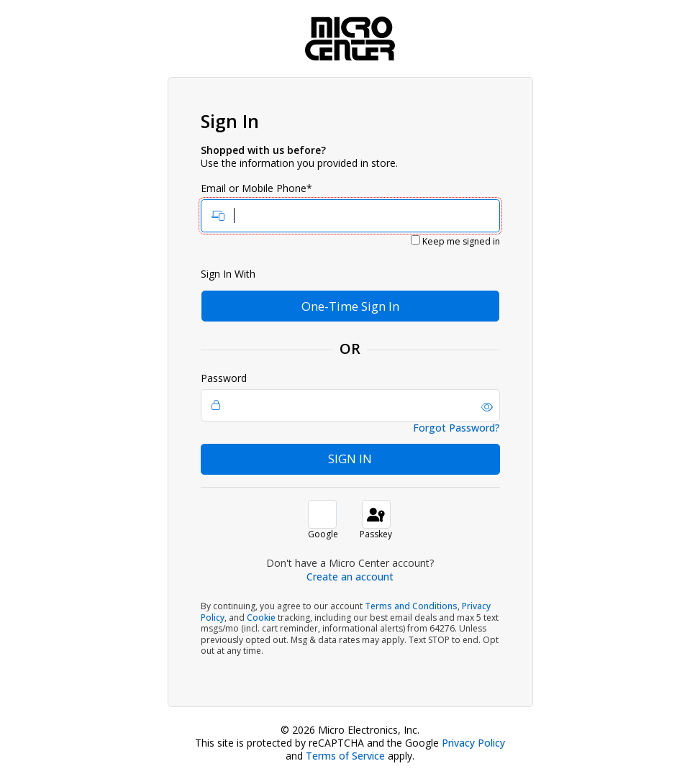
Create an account (350, 577)
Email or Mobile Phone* (350, 207)
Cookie (261, 618)
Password (350, 397)
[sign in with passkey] (376, 514)
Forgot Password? (456, 428)
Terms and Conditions (411, 606)
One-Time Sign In (350, 306)
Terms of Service (345, 756)
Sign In (350, 459)
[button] (487, 407)
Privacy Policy (473, 743)
